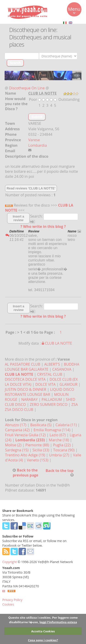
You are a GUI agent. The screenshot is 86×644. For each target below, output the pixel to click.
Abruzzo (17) (16, 425)
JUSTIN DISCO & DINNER (26, 389)
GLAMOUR (69, 384)
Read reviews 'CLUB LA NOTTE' (31, 188)
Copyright (10, 562)
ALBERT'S (52, 364)
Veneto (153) (38, 460)
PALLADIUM (52, 399)
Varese (34, 140)
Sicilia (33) (41, 450)
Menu (74, 10)
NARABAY (30, 399)
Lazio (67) (58, 435)
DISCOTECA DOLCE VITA (25, 379)
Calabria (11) (67, 425)
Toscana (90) (64, 450)
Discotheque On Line (27, 88)
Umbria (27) (60, 455)
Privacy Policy (12, 600)
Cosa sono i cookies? (43, 640)
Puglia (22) (62, 445)
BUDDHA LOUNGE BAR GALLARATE (42, 367)
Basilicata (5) (41, 425)
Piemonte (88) (38, 445)
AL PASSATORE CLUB (23, 364)
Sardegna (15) (17, 450)
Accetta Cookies (43, 631)
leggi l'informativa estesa (58, 622)
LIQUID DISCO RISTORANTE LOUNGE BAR (39, 392)
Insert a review (18, 218)
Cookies (8, 604)
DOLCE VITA (45, 384)
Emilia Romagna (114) (52, 430)
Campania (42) (18, 430)
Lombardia (37, 145)
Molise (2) (14, 445)
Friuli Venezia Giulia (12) (26, 435)
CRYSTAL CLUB (50, 374)
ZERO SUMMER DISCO (49, 404)
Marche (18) (59, 440)
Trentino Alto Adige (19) (26, 455)
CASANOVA (62, 369)
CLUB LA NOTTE (57, 343)
